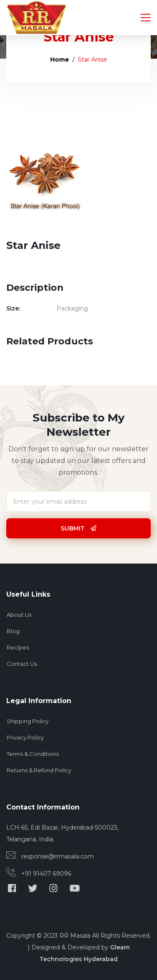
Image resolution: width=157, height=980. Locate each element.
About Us (19, 615)
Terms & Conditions (33, 754)
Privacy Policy (25, 737)
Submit (78, 528)
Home (60, 59)
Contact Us (22, 664)
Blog (13, 631)
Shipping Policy (28, 721)
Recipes (18, 647)
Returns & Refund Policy (39, 770)
